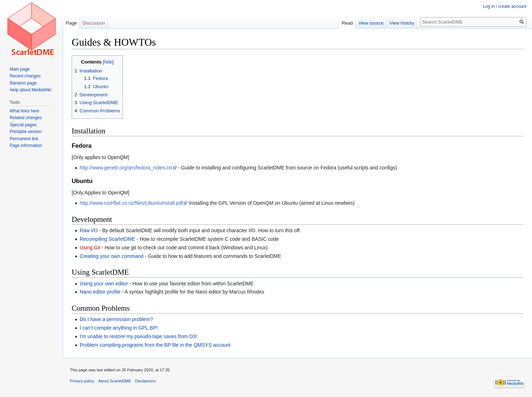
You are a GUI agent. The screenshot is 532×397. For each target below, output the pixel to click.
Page (71, 23)
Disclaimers (145, 381)
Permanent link (24, 139)
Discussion (94, 23)
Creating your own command (111, 256)
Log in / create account (505, 6)
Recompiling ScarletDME (107, 239)
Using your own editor (104, 284)
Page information (26, 146)
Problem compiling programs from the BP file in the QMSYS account (155, 345)
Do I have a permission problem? (116, 319)
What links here (24, 111)
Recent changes (25, 76)
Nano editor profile (100, 292)
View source (371, 23)
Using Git (90, 248)
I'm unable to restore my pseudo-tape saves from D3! (138, 336)
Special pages (23, 125)
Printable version (25, 132)
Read (347, 23)
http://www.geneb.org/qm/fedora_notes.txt (126, 168)
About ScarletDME (115, 381)
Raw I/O (89, 230)
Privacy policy (82, 381)
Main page (20, 69)
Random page (23, 83)
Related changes (26, 118)
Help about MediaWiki (30, 90)
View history (402, 23)
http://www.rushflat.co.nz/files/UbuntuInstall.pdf (131, 203)
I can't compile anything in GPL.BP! (119, 328)
